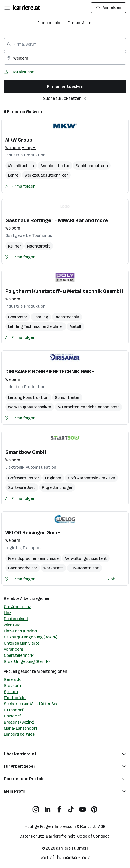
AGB (102, 826)
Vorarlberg (14, 649)
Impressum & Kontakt (75, 826)
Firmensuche (49, 23)
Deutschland (16, 619)
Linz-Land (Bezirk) (20, 631)
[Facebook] (59, 807)
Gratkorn (12, 686)
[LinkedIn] (47, 807)
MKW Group (19, 140)
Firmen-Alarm (80, 23)
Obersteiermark (19, 655)
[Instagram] (36, 807)
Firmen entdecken (65, 86)
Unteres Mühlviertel (22, 643)
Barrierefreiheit (61, 836)
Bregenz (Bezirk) (19, 722)
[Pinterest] (94, 807)
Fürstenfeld (15, 698)
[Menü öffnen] (7, 8)
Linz (7, 613)
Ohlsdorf (12, 716)
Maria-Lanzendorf (21, 728)
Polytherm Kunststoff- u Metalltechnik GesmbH (64, 291)
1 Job (111, 579)
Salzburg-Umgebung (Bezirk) (31, 637)
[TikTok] (71, 807)
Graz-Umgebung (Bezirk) (27, 661)
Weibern (34, 112)
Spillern (11, 692)
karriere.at (66, 848)
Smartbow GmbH (26, 452)
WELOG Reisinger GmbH (33, 533)
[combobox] (65, 44)
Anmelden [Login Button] (109, 8)
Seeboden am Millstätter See (31, 704)
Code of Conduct (93, 836)
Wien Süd (12, 625)
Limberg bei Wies (19, 734)
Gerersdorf (14, 679)
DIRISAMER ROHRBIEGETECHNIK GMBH (50, 372)
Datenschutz (32, 836)
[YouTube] (83, 807)
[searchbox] (65, 44)
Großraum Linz (17, 607)
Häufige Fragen (39, 826)
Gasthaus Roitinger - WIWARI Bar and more (57, 220)
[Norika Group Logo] (65, 859)
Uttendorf (14, 710)
